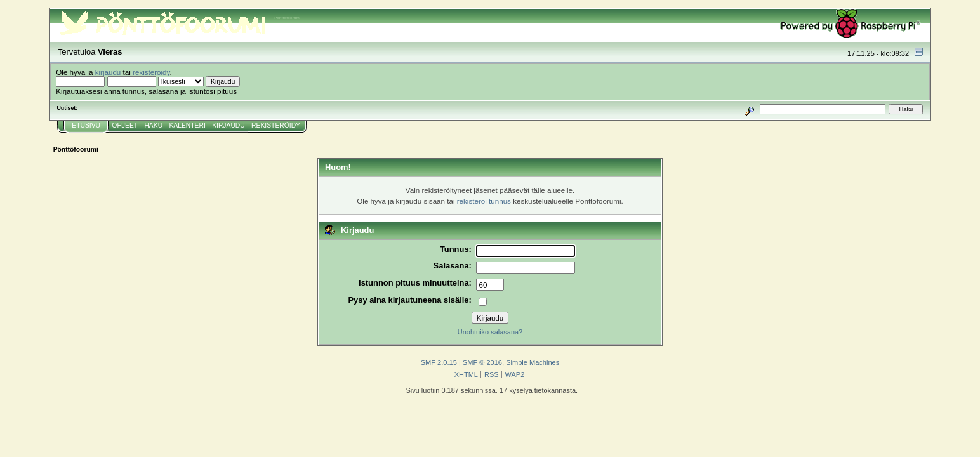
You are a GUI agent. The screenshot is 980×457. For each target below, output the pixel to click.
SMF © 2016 (482, 362)
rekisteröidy (151, 72)
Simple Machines (533, 362)
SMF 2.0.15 (439, 362)
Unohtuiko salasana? (490, 332)
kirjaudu (108, 72)
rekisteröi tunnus (484, 201)
